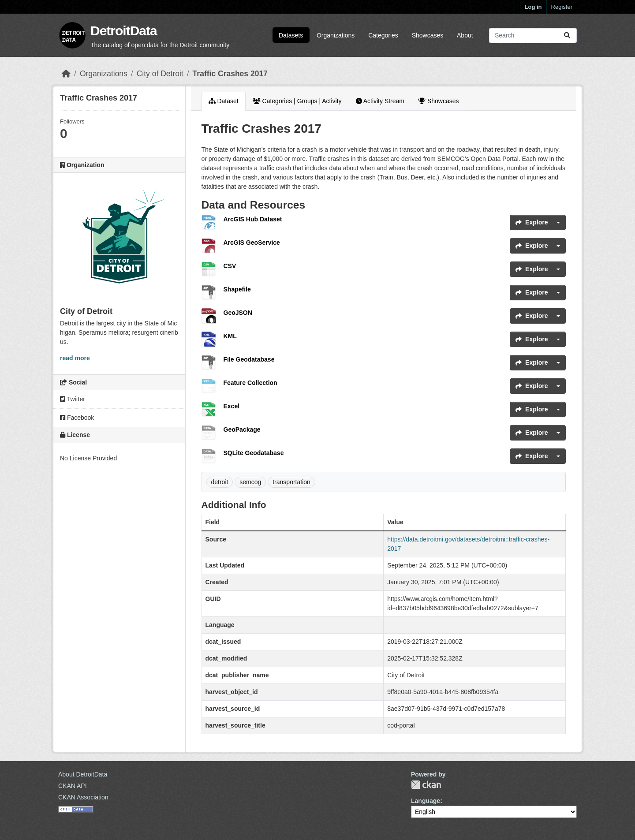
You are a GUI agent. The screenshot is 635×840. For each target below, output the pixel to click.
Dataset (224, 101)
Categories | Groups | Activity (297, 101)
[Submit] (567, 35)
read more (75, 358)
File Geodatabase (249, 359)
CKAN (426, 785)
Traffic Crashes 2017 (230, 74)
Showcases (428, 35)
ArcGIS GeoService (252, 243)
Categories (383, 35)
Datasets (291, 35)
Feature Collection (250, 383)
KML (230, 336)
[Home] (66, 74)
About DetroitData (83, 774)
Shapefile (237, 289)
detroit (220, 482)
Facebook (77, 418)
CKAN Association (83, 797)
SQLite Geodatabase (254, 453)
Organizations (336, 35)
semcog (250, 482)
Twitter (73, 399)
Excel (232, 406)
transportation (291, 482)
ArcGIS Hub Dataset (253, 219)
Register (562, 7)
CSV (230, 266)
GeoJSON (238, 313)
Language (426, 801)
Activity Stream (380, 101)
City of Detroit (160, 74)
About (465, 35)
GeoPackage (242, 429)
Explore (532, 222)
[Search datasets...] (533, 35)
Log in (533, 7)
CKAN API (73, 786)
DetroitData (124, 31)
